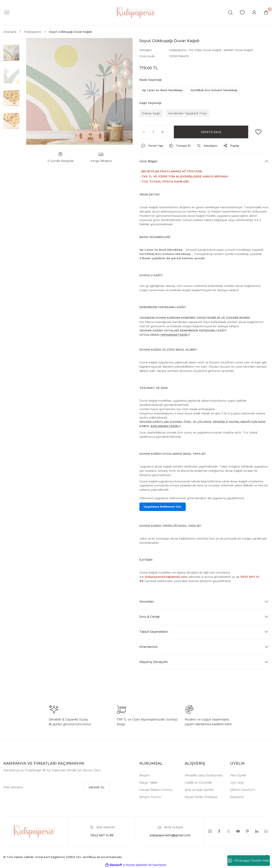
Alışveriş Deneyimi (154, 662)
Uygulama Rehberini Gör (163, 507)
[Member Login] (254, 13)
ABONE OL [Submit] (97, 787)
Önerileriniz (149, 647)
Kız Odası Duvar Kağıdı (205, 50)
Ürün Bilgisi (148, 161)
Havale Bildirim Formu (156, 790)
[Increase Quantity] (163, 132)
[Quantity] (153, 132)
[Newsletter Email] (42, 787)
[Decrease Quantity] (144, 132)
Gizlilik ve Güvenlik (198, 783)
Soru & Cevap (150, 617)
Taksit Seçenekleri (154, 632)
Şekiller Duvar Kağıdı (238, 50)
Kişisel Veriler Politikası (201, 797)
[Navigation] (7, 13)
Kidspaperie (178, 50)
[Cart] (266, 13)
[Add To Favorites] (258, 132)
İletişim (145, 775)
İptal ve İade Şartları (199, 790)
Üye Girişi (237, 783)
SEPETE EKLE (211, 132)
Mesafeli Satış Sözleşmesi (204, 775)
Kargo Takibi (148, 783)
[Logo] (136, 12)
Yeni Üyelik (238, 775)
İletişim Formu (150, 797)
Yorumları (147, 602)
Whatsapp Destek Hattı (249, 861)
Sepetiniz (237, 797)
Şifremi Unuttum (243, 790)
